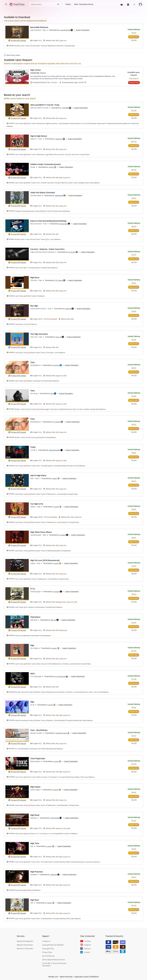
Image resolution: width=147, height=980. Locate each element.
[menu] (6, 4)
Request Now (134, 82)
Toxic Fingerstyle (38, 757)
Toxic (32, 362)
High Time (35, 842)
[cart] (128, 4)
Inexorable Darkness (39, 27)
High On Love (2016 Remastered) (45, 560)
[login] (140, 4)
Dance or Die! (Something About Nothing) (48, 221)
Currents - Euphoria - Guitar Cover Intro (47, 249)
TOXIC (33, 447)
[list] (134, 4)
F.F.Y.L (33, 588)
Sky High (34, 305)
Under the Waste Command (42, 192)
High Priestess (37, 871)
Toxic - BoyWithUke (39, 729)
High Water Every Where (41, 531)
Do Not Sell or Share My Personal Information (54, 963)
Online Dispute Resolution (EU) (54, 958)
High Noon (35, 277)
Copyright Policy (48, 947)
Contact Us (46, 940)
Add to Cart (134, 37)
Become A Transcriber (25, 947)
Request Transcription (25, 944)
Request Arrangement (25, 940)
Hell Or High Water (38, 475)
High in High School (38, 136)
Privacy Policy (47, 951)
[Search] (58, 4)
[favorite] (121, 4)
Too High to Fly (37, 503)
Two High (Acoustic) (39, 334)
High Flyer (35, 899)
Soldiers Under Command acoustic (45, 164)
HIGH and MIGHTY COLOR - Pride (45, 105)
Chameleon (35, 616)
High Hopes (35, 786)
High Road (35, 814)
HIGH (32, 673)
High (32, 644)
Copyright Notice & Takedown (53, 944)
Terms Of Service (48, 955)
